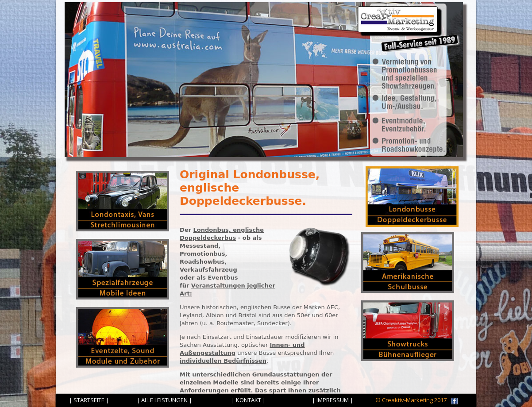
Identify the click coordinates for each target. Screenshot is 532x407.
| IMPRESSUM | (333, 400)
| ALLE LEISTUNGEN (162, 400)
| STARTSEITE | (89, 400)
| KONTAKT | (249, 400)
